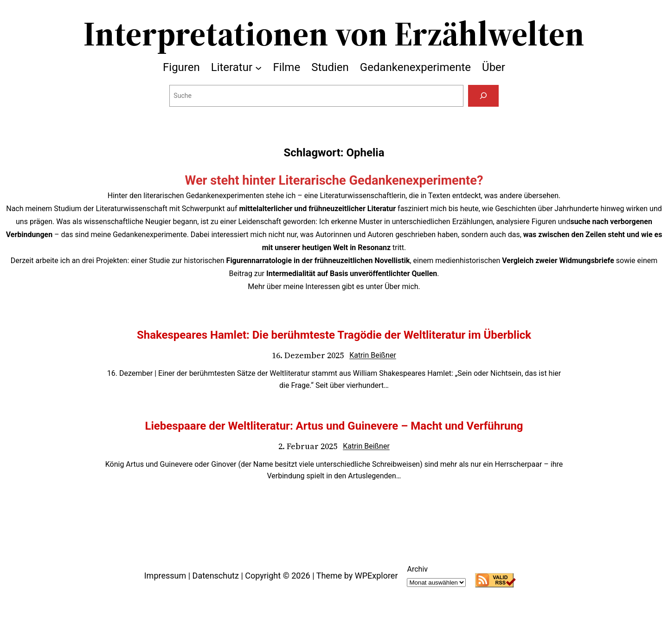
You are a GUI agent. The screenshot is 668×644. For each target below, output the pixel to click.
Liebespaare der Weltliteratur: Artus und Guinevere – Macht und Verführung (334, 426)
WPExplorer (376, 576)
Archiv (417, 569)
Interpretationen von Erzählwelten (334, 33)
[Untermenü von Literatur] (258, 67)
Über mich (401, 287)
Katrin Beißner (373, 355)
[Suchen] (483, 96)
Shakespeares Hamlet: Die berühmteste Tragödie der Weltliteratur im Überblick (334, 335)
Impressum (165, 576)
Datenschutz (216, 576)
